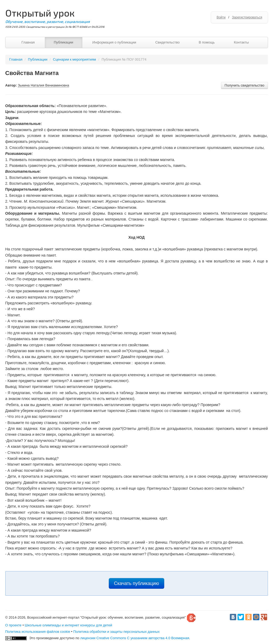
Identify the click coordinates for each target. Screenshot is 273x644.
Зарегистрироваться (247, 17)
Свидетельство (167, 42)
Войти (221, 17)
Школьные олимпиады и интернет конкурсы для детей (69, 625)
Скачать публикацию (137, 583)
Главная (28, 42)
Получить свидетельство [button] (244, 85)
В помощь (207, 42)
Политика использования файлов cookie (38, 632)
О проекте (13, 625)
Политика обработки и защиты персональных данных (117, 632)
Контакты (241, 42)
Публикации (64, 42)
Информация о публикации (114, 42)
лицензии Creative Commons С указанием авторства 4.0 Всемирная (135, 638)
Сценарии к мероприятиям (75, 59)
